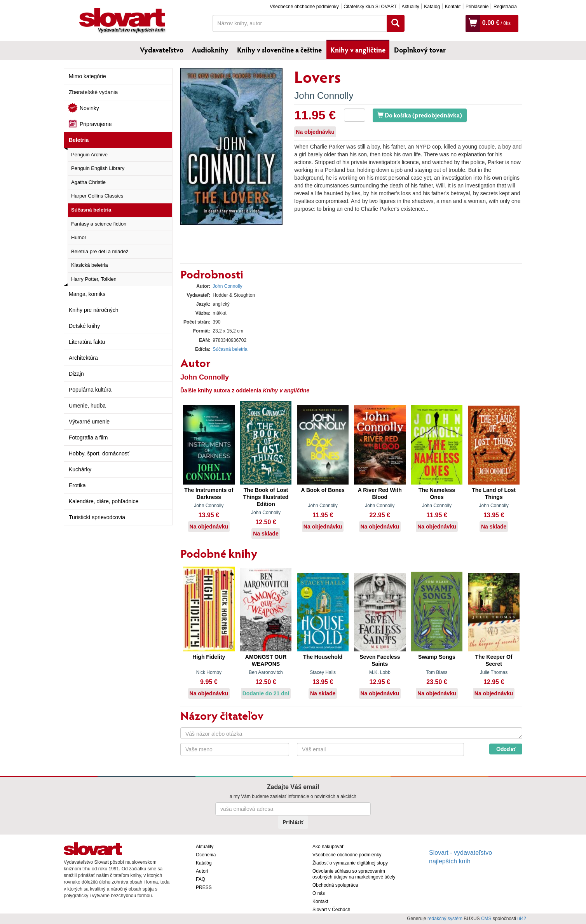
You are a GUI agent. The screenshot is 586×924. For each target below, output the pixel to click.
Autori (202, 871)
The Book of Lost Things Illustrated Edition (266, 497)
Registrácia (505, 7)
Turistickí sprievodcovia (97, 517)
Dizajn (76, 374)
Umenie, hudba (87, 406)
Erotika (77, 485)
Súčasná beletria (91, 210)
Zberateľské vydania (93, 92)
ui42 (522, 919)
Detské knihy (84, 326)
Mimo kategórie (87, 76)
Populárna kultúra (90, 390)
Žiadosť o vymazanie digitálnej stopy (350, 863)
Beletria (79, 140)
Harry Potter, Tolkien (94, 279)
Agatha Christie (88, 182)
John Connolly (324, 95)
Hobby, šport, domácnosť (99, 453)
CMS (486, 919)
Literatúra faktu (87, 342)
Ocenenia (206, 855)
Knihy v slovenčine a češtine (279, 50)
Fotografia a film (88, 437)
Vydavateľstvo (162, 50)
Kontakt (453, 7)
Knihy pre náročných (94, 310)
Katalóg (432, 7)
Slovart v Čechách (331, 910)
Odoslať (506, 749)
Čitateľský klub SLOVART (370, 7)
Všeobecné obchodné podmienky (304, 7)
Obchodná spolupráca (335, 885)
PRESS (204, 887)
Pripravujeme (96, 124)
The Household (323, 657)
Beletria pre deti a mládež (100, 251)
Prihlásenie (477, 7)
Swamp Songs (437, 657)
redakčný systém (445, 919)
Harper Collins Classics (97, 196)
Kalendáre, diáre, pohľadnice (104, 501)
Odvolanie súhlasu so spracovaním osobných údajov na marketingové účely (354, 874)
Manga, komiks (87, 294)
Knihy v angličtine (358, 50)
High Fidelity (209, 657)
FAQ (201, 879)
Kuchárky (80, 469)
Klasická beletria (90, 265)
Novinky (89, 108)
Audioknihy (210, 50)
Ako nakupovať (328, 847)
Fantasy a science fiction (99, 224)
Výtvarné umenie (89, 422)
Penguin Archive (89, 155)
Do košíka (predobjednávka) (420, 115)
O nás (319, 893)
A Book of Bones (323, 490)
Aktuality (410, 7)
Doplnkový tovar (420, 50)
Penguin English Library (98, 168)
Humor (79, 237)
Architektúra (83, 358)
